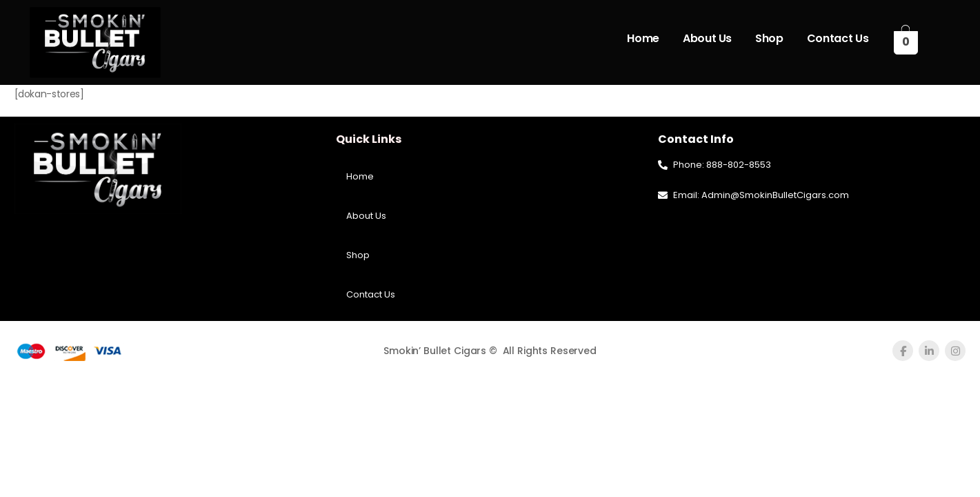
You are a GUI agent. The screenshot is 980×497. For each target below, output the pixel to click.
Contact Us (838, 38)
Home (643, 38)
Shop (769, 38)
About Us (707, 38)
